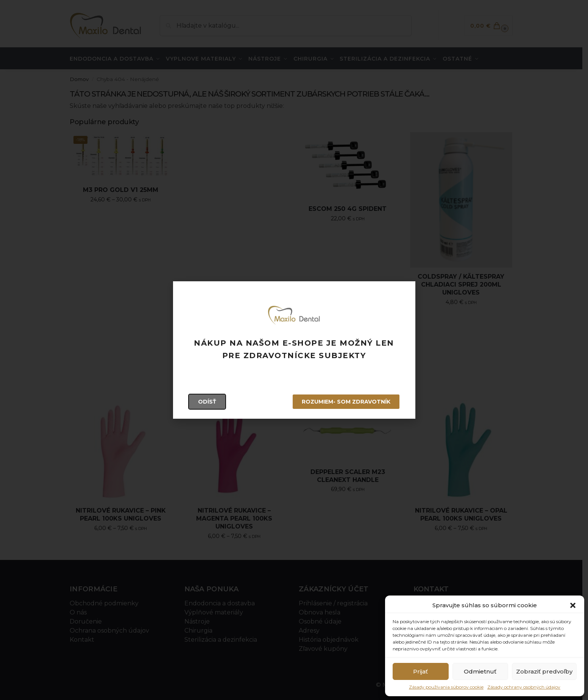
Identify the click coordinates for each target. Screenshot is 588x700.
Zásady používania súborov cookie (446, 687)
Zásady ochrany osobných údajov (524, 687)
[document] (294, 350)
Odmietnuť (480, 671)
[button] (573, 605)
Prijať (420, 671)
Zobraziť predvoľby (544, 671)
